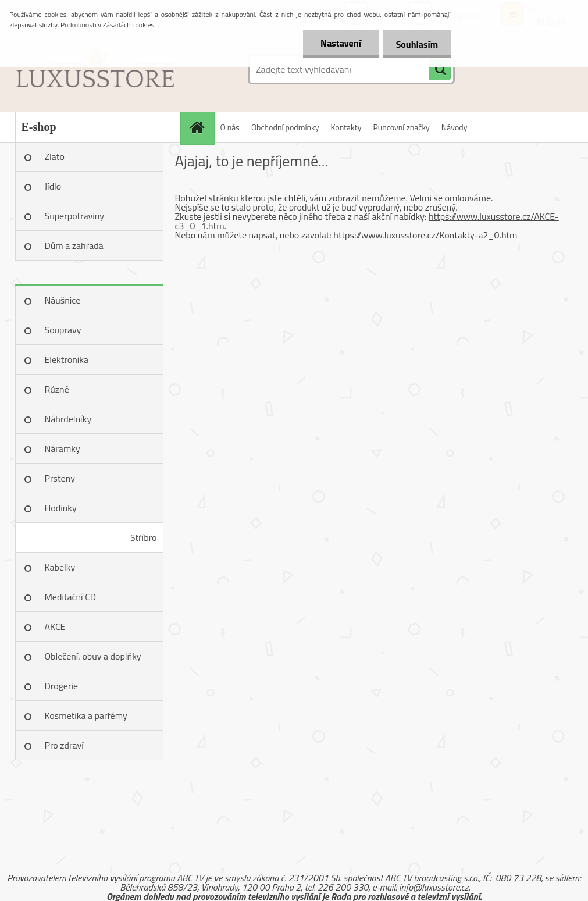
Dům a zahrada (74, 245)
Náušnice (63, 300)
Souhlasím (415, 44)
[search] (440, 70)
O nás (230, 127)
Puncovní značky (401, 127)
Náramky (63, 448)
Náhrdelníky (68, 419)
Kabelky (60, 567)
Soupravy (63, 330)
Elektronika (67, 359)
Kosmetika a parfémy (86, 715)
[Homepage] (201, 127)
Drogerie (62, 686)
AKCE (55, 626)
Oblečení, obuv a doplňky (93, 656)
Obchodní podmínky (285, 127)
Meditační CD (71, 597)
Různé (57, 389)
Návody (455, 127)
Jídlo (53, 186)
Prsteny (60, 478)
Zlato (55, 156)
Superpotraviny (75, 216)
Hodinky (61, 508)
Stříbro (144, 537)
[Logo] (95, 69)
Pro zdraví (64, 745)
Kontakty (346, 127)
